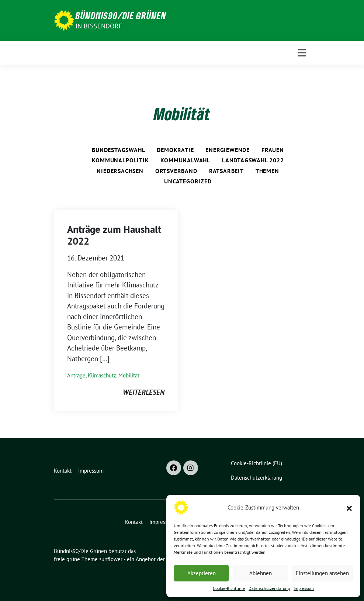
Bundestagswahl (118, 150)
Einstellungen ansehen (322, 573)
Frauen (273, 150)
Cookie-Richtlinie (229, 588)
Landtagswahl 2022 (253, 160)
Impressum (304, 588)
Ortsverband (176, 171)
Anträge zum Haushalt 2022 (114, 235)
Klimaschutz (102, 375)
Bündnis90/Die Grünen (121, 15)
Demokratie (175, 150)
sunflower (111, 559)
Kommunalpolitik (120, 160)
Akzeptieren (202, 573)
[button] (349, 508)
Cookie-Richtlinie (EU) (256, 463)
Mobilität (129, 375)
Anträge (76, 375)
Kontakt (63, 471)
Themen (267, 171)
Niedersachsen (120, 171)
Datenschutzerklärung (269, 588)
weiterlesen (144, 392)
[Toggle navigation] (302, 53)
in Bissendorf (99, 26)
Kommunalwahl (185, 160)
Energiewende (228, 150)
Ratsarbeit (226, 171)
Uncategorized (188, 181)
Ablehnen (261, 573)
